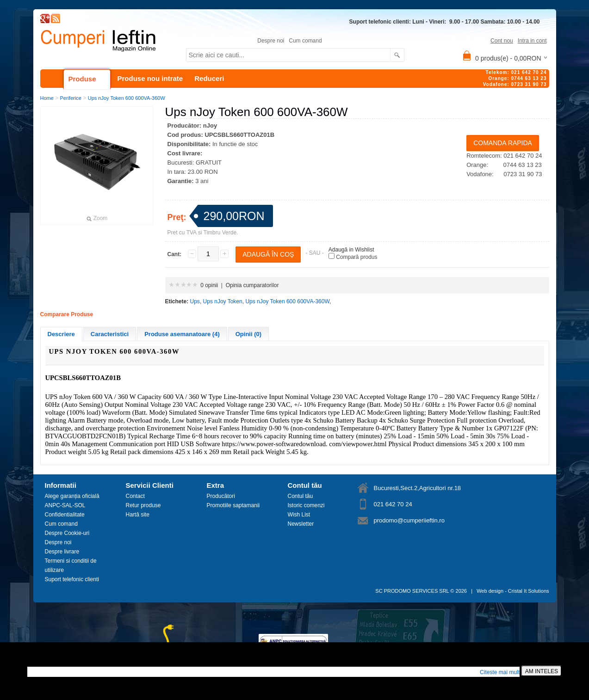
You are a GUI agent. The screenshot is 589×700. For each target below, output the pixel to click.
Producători (221, 496)
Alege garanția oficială (72, 496)
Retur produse (143, 505)
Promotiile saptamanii (233, 505)
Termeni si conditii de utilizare (71, 565)
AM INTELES (542, 671)
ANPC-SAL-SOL (65, 505)
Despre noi (271, 41)
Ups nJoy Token (223, 301)
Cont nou (502, 41)
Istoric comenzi (306, 505)
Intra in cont (532, 41)
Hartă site (138, 515)
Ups (195, 301)
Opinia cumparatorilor (252, 285)
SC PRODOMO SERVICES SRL (412, 591)
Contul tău (301, 496)
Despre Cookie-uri (67, 533)
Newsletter (301, 524)
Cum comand (305, 41)
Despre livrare (62, 552)
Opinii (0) (248, 334)
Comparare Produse (67, 314)
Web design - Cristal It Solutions (513, 591)
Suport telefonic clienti (72, 579)
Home (47, 98)
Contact (135, 496)
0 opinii (209, 285)
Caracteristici (110, 334)
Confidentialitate (65, 515)
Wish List (299, 515)
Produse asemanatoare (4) (182, 334)
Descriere (61, 334)
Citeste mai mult (500, 672)
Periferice (71, 98)
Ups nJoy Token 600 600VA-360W (127, 98)
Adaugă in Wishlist (351, 250)
